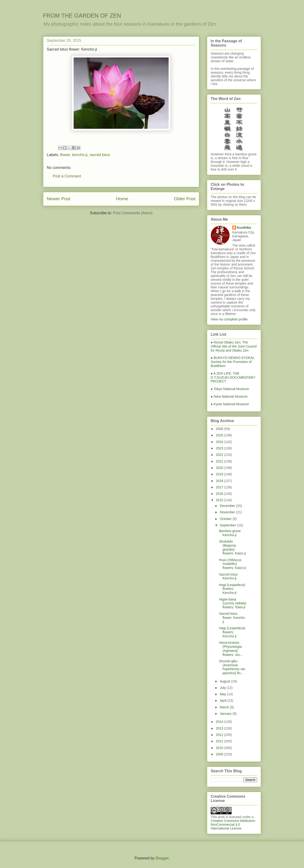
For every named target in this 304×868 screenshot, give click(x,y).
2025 (220, 435)
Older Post (185, 199)
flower (65, 155)
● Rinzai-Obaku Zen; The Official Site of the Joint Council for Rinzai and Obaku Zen (234, 346)
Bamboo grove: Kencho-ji (230, 533)
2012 (220, 735)
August (225, 681)
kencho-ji (80, 155)
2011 (220, 741)
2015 (220, 500)
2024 (220, 442)
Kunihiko (244, 228)
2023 (220, 448)
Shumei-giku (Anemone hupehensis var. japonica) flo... (232, 667)
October (226, 519)
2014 (220, 722)
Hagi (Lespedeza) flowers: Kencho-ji (232, 589)
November (228, 512)
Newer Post (59, 199)
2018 (220, 481)
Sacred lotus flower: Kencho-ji (232, 618)
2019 (220, 474)
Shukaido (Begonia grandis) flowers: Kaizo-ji (232, 547)
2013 (220, 728)
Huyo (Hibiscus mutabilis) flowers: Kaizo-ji (232, 564)
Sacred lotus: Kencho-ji (229, 576)
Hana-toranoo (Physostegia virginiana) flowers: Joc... (231, 649)
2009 (220, 754)
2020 (220, 468)
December (228, 506)
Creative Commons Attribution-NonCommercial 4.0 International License (233, 825)
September (228, 525)
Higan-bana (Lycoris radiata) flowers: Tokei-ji (233, 603)
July (223, 688)
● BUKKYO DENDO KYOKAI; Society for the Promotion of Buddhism (233, 362)
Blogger (162, 858)
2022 (220, 455)
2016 (220, 494)
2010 (220, 748)
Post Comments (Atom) (133, 213)
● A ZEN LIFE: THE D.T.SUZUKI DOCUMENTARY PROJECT (233, 377)
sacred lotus (100, 155)
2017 (220, 487)
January (226, 714)
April (223, 701)
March (225, 707)
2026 (220, 429)
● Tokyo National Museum (230, 389)
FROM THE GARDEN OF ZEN (82, 16)
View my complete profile (229, 319)
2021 (220, 461)
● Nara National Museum (229, 396)
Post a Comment (67, 176)
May (223, 694)
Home (122, 199)
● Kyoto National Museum (230, 404)
